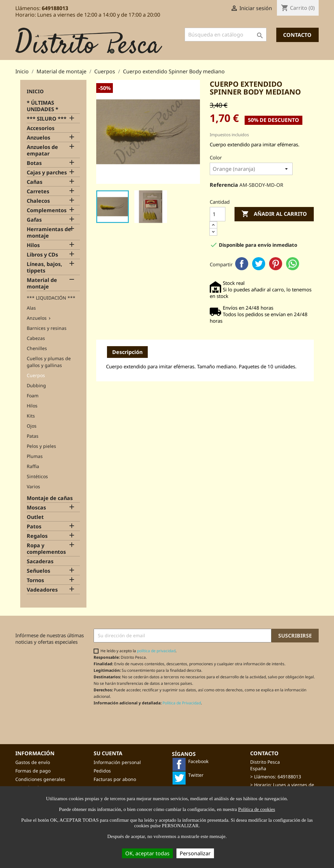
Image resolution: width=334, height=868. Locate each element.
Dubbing (36, 385)
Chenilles (37, 348)
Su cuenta (108, 753)
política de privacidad (156, 651)
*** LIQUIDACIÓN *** (51, 298)
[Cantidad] (218, 214)
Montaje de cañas (50, 498)
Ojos (32, 426)
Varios (33, 486)
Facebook (242, 264)
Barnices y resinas (47, 328)
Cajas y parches (47, 173)
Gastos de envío (33, 762)
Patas (33, 436)
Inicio (35, 91)
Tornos (35, 580)
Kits (31, 416)
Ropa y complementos (46, 549)
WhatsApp (293, 264)
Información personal (117, 762)
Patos (34, 527)
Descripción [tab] (127, 352)
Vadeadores (42, 590)
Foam (33, 396)
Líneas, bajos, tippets (45, 267)
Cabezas (36, 338)
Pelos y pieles (41, 446)
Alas (31, 308)
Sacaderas (40, 561)
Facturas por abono (115, 779)
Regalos (37, 536)
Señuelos (38, 571)
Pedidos (102, 771)
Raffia (33, 466)
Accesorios (41, 128)
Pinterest (276, 264)
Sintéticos (37, 476)
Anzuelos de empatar (42, 150)
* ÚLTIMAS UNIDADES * (43, 106)
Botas (34, 163)
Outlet (35, 517)
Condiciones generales (40, 779)
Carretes (38, 191)
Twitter (259, 264)
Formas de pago (33, 771)
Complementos (47, 210)
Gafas (34, 220)
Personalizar (195, 853)
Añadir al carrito (274, 214)
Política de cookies (257, 809)
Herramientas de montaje (49, 233)
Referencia (224, 185)
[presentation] (148, 722)
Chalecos (38, 201)
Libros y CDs (42, 255)
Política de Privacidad (182, 703)
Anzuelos (38, 138)
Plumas (35, 456)
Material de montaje (42, 283)
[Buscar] (226, 35)
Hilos (33, 245)
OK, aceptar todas (147, 853)
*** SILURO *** (47, 119)
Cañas (35, 182)
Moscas (36, 508)
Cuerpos (36, 375)
